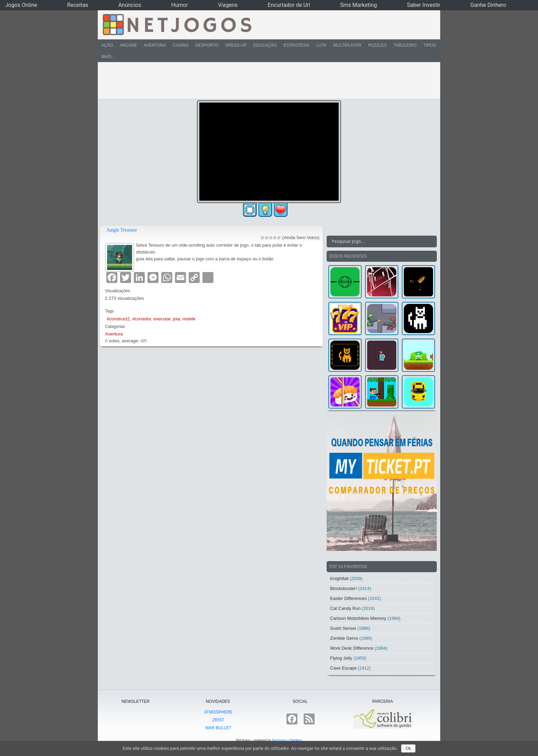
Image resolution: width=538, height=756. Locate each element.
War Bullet (218, 728)
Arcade (128, 45)
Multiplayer (347, 45)
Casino (180, 45)
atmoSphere (218, 712)
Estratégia (296, 45)
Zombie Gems (344, 638)
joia (176, 319)
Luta (321, 45)
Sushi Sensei (343, 628)
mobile (189, 319)
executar (162, 319)
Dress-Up (236, 45)
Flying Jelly (341, 658)
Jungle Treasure (122, 230)
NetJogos (279, 740)
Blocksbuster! (343, 588)
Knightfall (339, 578)
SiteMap (296, 740)
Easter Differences (348, 598)
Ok (408, 748)
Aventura (155, 45)
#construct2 (118, 319)
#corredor (142, 319)
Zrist (218, 720)
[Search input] (378, 241)
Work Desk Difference (352, 648)
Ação (107, 45)
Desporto (207, 45)
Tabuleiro (405, 45)
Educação (265, 45)
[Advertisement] (264, 80)
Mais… (108, 57)
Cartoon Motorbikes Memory (358, 618)
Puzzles (377, 45)
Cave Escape (343, 668)
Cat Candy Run (345, 608)
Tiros (430, 45)
